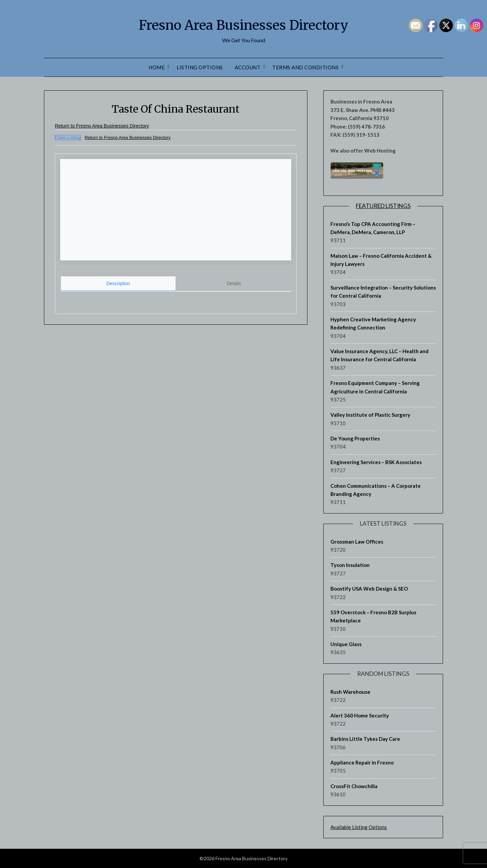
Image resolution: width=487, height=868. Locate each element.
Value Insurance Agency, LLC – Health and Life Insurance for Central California (379, 355)
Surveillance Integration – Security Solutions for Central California (383, 292)
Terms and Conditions (305, 67)
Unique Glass (346, 644)
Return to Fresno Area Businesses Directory (108, 126)
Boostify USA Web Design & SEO (369, 589)
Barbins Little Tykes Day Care (365, 739)
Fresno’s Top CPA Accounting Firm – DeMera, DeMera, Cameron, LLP (373, 228)
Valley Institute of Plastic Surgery (370, 415)
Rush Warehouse (350, 692)
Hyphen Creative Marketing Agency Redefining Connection (373, 323)
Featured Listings (383, 206)
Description (118, 283)
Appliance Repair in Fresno (362, 762)
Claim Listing (68, 138)
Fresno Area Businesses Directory (243, 24)
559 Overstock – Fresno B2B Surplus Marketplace (373, 616)
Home (157, 67)
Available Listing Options (359, 827)
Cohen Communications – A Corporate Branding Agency (376, 490)
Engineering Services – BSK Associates (376, 462)
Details (234, 283)
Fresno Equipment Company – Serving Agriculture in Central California (375, 387)
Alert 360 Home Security (360, 715)
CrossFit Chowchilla (354, 786)
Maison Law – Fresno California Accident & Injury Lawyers (381, 260)
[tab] (118, 283)
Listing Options (200, 67)
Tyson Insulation (350, 565)
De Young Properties (355, 438)
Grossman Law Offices (357, 542)
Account (248, 67)
